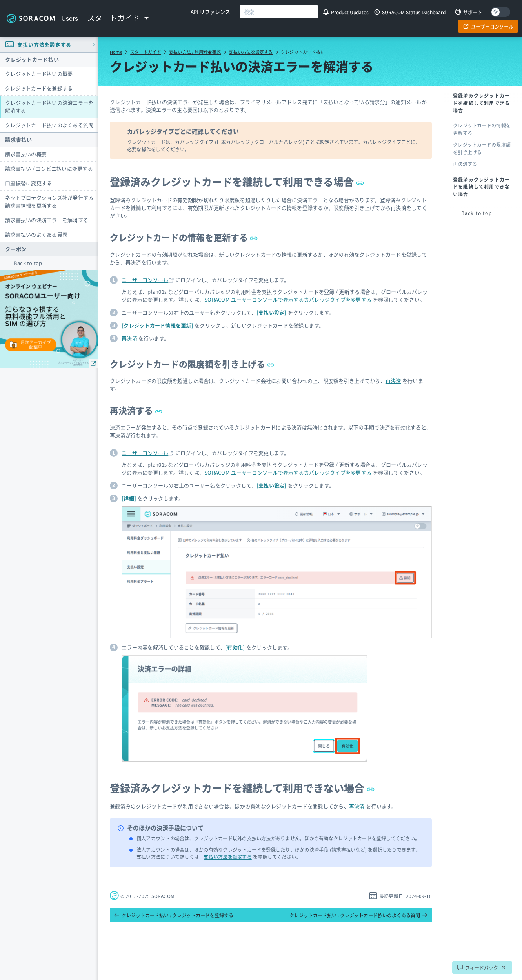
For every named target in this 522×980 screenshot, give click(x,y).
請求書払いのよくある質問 (36, 234)
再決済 (129, 338)
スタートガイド (146, 52)
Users (70, 18)
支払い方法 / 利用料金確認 (195, 52)
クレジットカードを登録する (39, 88)
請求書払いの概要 (26, 154)
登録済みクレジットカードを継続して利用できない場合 (242, 788)
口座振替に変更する (28, 183)
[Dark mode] (500, 12)
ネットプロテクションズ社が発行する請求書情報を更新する (49, 201)
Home (116, 52)
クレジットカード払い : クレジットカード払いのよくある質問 (359, 915)
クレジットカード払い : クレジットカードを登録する (174, 915)
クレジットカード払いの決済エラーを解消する (49, 106)
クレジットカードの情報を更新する (184, 237)
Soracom (31, 18)
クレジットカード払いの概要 (39, 74)
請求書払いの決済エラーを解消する (47, 220)
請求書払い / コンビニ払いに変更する (49, 168)
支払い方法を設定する (251, 52)
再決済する (136, 410)
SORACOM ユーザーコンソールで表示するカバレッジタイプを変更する (288, 299)
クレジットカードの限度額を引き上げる (192, 364)
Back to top (28, 263)
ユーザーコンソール (145, 280)
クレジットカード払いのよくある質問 (49, 125)
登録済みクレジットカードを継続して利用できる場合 (237, 181)
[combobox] (279, 12)
